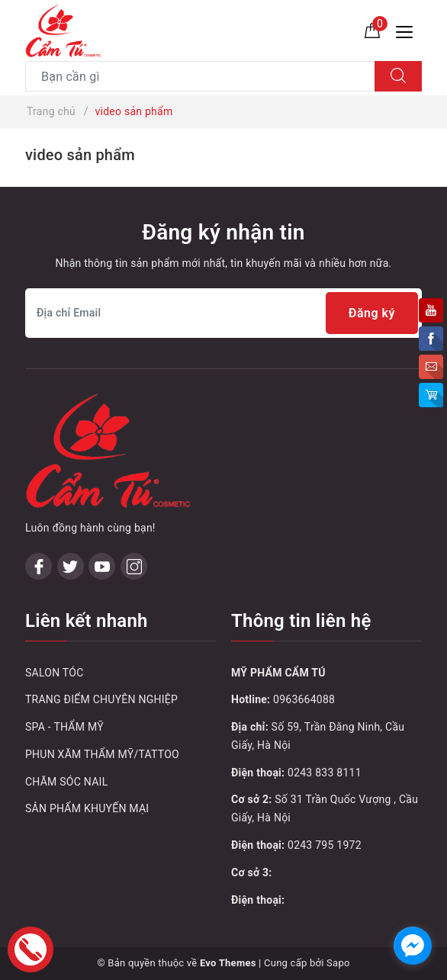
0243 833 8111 (325, 773)
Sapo (338, 963)
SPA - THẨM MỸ (64, 727)
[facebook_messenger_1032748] (413, 946)
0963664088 (304, 699)
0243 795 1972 (325, 845)
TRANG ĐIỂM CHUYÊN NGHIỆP (101, 699)
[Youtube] (102, 566)
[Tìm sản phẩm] (200, 76)
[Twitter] (71, 566)
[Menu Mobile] (408, 30)
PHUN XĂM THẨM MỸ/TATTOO (102, 754)
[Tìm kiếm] (398, 76)
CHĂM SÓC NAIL (66, 782)
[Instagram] (134, 566)
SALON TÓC (55, 673)
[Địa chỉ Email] (223, 313)
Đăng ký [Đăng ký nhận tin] (372, 313)
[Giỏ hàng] (372, 30)
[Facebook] (39, 566)
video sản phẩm (80, 155)
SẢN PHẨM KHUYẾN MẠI (87, 808)
